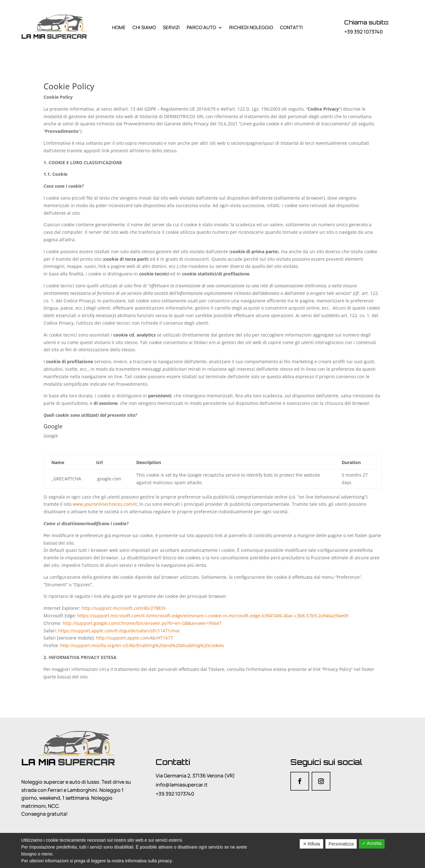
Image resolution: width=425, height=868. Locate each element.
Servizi (171, 27)
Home (119, 27)
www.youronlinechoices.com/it (105, 504)
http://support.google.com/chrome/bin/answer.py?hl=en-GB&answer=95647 (142, 623)
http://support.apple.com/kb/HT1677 (135, 638)
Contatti (291, 27)
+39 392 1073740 (363, 32)
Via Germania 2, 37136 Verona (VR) (195, 776)
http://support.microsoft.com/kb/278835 (124, 608)
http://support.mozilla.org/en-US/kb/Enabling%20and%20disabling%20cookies (142, 645)
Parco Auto (201, 27)
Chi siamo (144, 27)
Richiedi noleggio (251, 27)
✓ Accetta (372, 843)
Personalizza (341, 844)
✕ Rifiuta (312, 844)
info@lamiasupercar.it (182, 785)
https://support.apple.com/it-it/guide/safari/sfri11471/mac (119, 631)
